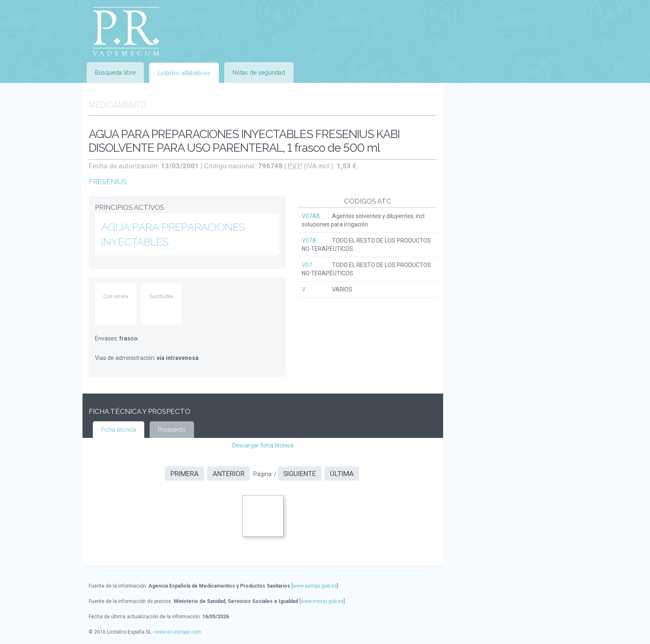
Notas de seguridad (259, 73)
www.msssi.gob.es (322, 601)
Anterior (229, 474)
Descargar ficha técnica (263, 445)
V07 (307, 265)
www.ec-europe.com (178, 632)
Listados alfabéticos (184, 73)
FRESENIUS (108, 182)
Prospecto (172, 430)
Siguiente (300, 474)
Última (342, 474)
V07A (309, 241)
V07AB (311, 216)
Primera (184, 474)
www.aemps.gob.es (315, 586)
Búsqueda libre (115, 73)
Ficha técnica (119, 430)
